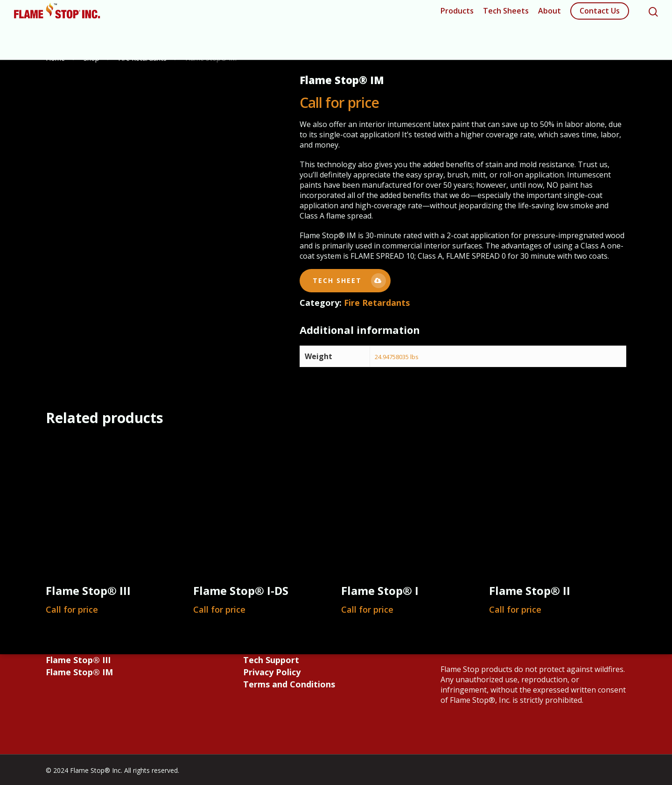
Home (55, 58)
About (549, 16)
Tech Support (271, 660)
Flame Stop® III (78, 660)
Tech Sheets (506, 16)
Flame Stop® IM (79, 672)
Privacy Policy (272, 672)
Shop (91, 58)
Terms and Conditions (289, 684)
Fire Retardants (142, 58)
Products (457, 16)
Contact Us (600, 16)
